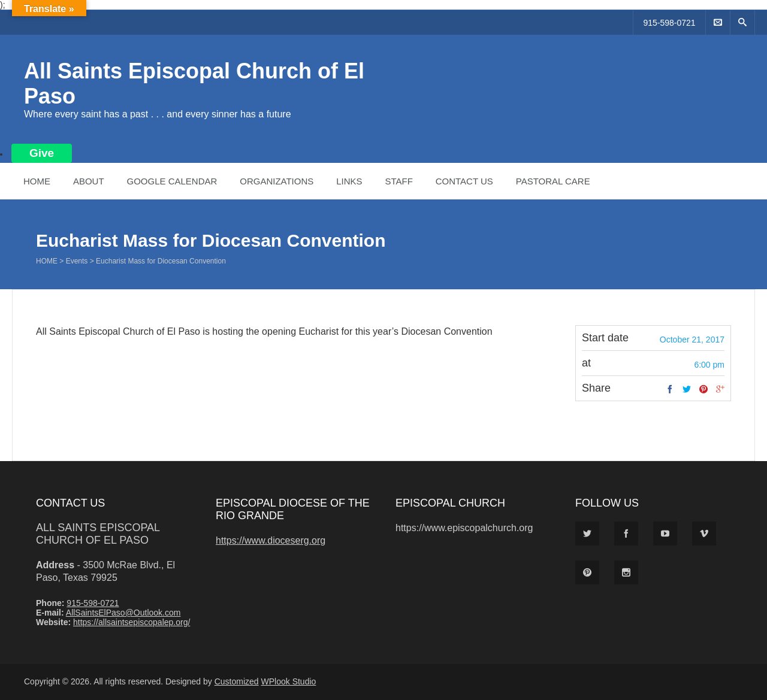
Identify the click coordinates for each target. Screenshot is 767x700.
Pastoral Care (553, 181)
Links (349, 181)
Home (37, 181)
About (89, 181)
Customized (237, 681)
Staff (398, 181)
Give (42, 153)
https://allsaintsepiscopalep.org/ (132, 622)
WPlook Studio (289, 681)
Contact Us (464, 181)
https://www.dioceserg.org (271, 540)
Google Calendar (172, 181)
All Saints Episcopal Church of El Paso (98, 534)
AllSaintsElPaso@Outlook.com (123, 613)
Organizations (277, 181)
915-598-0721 (669, 23)
